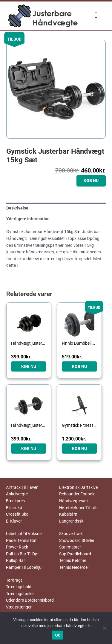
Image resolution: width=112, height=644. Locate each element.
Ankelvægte (17, 494)
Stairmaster (70, 547)
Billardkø (14, 508)
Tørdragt (14, 580)
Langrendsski (72, 521)
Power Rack (17, 547)
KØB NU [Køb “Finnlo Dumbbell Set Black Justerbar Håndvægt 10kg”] (79, 366)
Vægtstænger (19, 607)
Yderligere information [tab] (28, 219)
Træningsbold (19, 587)
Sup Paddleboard (75, 554)
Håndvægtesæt (74, 501)
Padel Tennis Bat (21, 540)
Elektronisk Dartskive (78, 487)
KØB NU (91, 181)
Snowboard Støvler (77, 540)
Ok (57, 635)
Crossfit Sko (17, 514)
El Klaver (14, 521)
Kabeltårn (68, 514)
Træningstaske (20, 594)
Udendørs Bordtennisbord (30, 600)
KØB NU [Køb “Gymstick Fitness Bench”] (79, 449)
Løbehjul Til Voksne (24, 534)
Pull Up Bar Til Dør (22, 554)
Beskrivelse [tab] (17, 208)
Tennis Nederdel (74, 567)
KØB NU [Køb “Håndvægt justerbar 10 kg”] (29, 449)
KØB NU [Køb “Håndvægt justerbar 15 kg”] (29, 366)
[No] (105, 628)
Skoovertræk (71, 534)
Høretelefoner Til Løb (78, 508)
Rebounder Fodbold (77, 494)
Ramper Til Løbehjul (24, 567)
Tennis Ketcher (73, 560)
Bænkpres (15, 501)
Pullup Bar (16, 560)
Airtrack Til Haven (22, 487)
